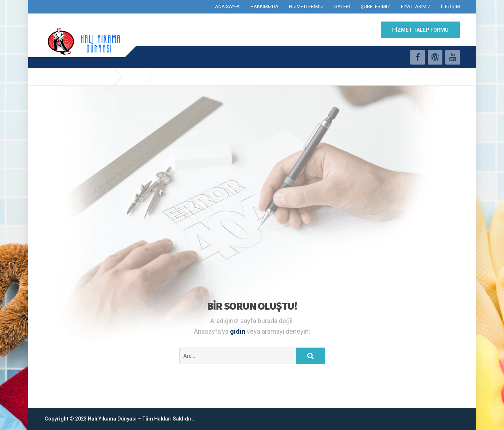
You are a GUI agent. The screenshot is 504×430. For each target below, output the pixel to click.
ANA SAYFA (227, 6)
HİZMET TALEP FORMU (420, 30)
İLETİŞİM (450, 6)
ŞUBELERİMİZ (376, 6)
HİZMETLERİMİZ (306, 6)
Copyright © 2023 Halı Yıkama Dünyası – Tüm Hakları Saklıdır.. (119, 419)
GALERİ (342, 6)
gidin (238, 331)
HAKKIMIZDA (264, 6)
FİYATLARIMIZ (416, 6)
